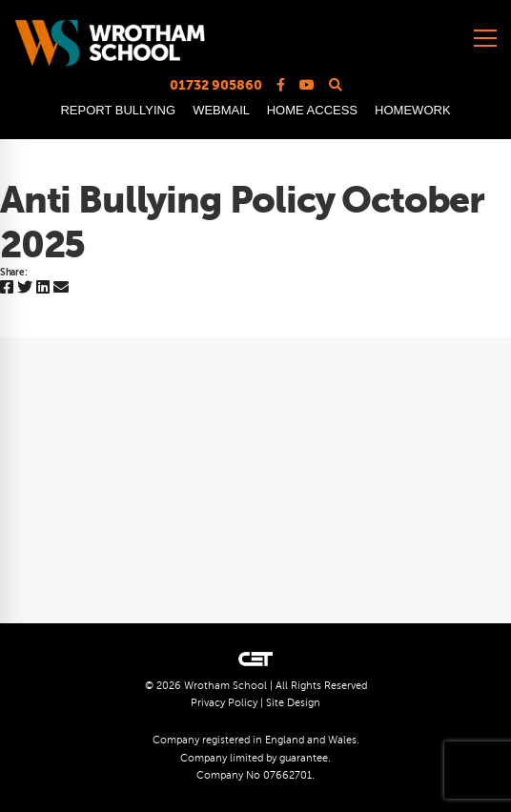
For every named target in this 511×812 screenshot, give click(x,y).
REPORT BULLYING (118, 110)
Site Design (293, 703)
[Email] (61, 288)
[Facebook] (7, 288)
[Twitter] (25, 288)
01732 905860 (216, 85)
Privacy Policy (224, 703)
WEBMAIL (221, 110)
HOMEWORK (412, 110)
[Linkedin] (43, 288)
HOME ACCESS (312, 110)
